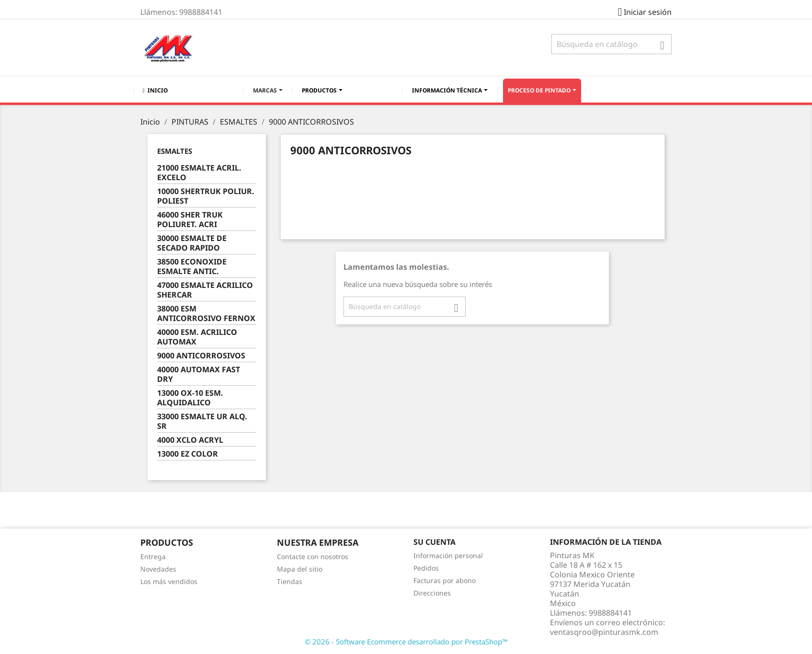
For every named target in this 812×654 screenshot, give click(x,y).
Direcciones (432, 593)
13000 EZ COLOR (188, 454)
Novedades (158, 569)
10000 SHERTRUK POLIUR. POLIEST (206, 196)
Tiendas (290, 581)
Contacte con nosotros (313, 556)
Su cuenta (435, 542)
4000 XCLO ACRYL (190, 440)
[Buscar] (612, 44)
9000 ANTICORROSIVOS (201, 356)
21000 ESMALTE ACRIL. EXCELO (199, 173)
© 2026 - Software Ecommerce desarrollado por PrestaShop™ (406, 642)
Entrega (153, 556)
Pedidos (426, 568)
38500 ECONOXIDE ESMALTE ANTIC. (192, 267)
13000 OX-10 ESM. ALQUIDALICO (190, 398)
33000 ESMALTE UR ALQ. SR (202, 421)
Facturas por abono (445, 580)
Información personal (448, 556)
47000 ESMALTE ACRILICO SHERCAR (205, 290)
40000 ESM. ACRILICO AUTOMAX (197, 337)
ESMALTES (175, 151)
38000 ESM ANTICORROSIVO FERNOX (206, 314)
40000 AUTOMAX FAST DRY (199, 374)
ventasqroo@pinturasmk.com (604, 632)
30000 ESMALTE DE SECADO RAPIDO (192, 243)
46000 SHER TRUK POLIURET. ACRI (190, 220)
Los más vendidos (169, 581)
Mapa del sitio (300, 569)
